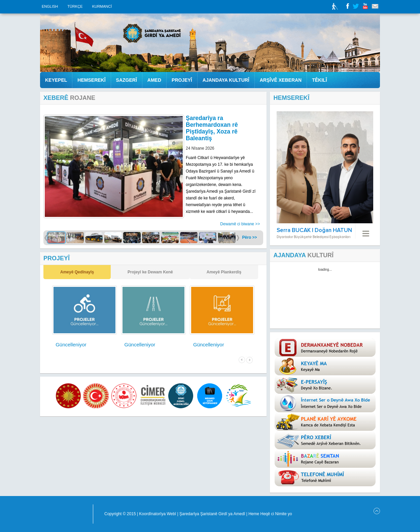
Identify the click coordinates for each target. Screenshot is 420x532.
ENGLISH (50, 6)
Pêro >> (250, 237)
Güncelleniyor (71, 345)
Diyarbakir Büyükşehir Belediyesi (65, 514)
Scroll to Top (377, 511)
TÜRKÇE (75, 6)
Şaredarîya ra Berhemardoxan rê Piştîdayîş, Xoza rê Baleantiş (212, 128)
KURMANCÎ (102, 6)
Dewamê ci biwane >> (240, 224)
